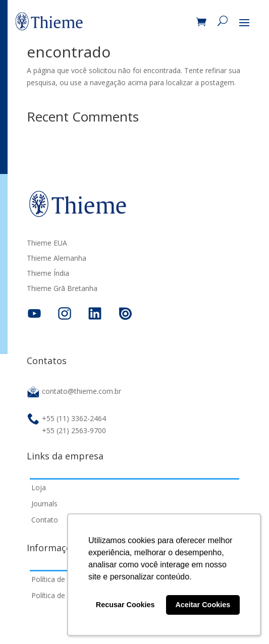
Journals (44, 504)
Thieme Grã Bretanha (62, 289)
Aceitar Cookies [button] (203, 605)
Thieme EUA (47, 244)
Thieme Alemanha (57, 259)
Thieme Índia (48, 274)
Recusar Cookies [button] (125, 605)
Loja (39, 487)
